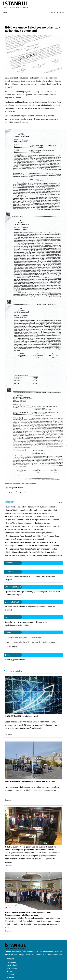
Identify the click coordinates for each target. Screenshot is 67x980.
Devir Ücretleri (35, 638)
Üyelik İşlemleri (13, 965)
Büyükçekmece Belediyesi (17, 638)
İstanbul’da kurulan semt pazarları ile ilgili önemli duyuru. (27, 523)
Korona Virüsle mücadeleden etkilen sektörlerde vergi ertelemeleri (31, 510)
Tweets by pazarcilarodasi (15, 660)
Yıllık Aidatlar (12, 968)
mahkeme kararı (49, 642)
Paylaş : (10, 492)
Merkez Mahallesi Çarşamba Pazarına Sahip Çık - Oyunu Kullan (30, 552)
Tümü (60, 503)
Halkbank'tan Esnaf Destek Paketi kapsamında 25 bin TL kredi (30, 517)
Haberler (20, 488)
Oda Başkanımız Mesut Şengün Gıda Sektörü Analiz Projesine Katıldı (32, 536)
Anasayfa (10, 959)
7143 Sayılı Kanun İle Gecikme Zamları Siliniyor (24, 530)
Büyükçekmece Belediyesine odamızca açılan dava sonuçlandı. (33, 29)
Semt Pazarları (12, 647)
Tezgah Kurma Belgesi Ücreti (18, 642)
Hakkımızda (11, 962)
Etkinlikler (11, 978)
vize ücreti (36, 642)
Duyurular (11, 974)
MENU (33, 13)
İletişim (10, 971)
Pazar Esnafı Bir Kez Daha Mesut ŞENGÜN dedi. (25, 539)
